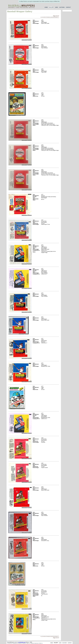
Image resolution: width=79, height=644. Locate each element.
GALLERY (51, 7)
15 (55, 17)
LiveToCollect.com (22, 642)
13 (52, 17)
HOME (46, 7)
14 (54, 17)
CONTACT (68, 7)
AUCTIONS (62, 7)
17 (58, 17)
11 (50, 17)
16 (56, 17)
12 (51, 17)
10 (49, 17)
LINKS (57, 7)
